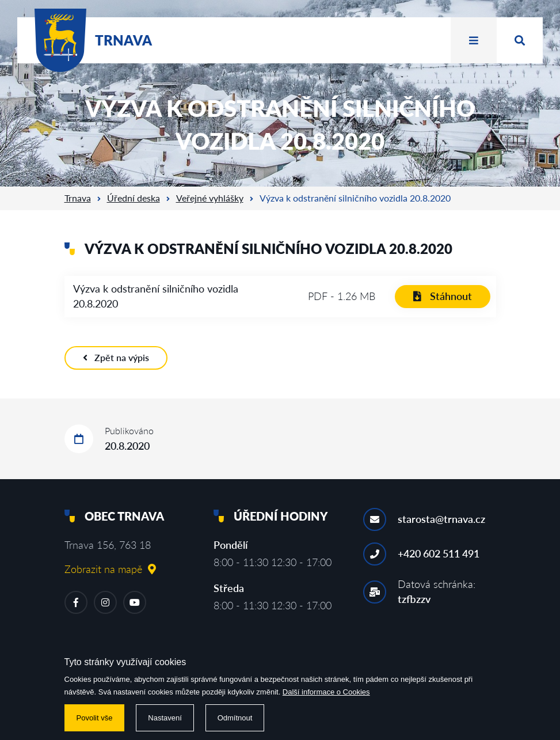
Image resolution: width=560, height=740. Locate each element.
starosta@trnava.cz (441, 519)
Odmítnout (235, 718)
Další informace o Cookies (326, 692)
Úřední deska (134, 198)
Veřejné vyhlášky (210, 198)
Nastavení (165, 718)
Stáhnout (443, 296)
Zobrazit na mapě (110, 569)
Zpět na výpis (116, 357)
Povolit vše (95, 718)
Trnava (78, 198)
